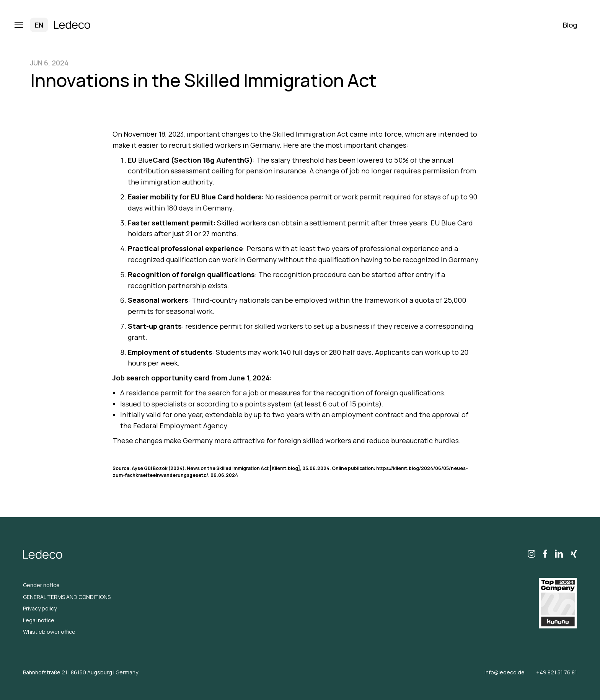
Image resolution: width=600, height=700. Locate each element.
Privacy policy (40, 608)
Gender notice (41, 585)
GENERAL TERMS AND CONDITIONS (67, 597)
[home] (72, 25)
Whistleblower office (49, 632)
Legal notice (39, 620)
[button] (26, 25)
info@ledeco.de (505, 672)
